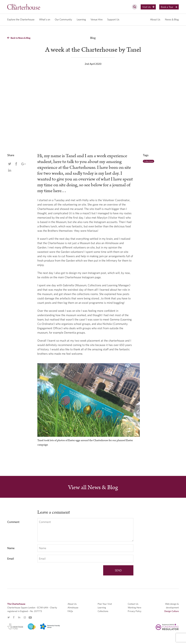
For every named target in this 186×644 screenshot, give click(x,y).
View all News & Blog (93, 488)
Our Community (63, 19)
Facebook (16, 164)
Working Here (134, 607)
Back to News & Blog (19, 38)
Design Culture (172, 611)
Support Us (113, 19)
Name (11, 548)
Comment (13, 522)
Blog (93, 38)
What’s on (45, 19)
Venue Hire (97, 19)
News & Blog (172, 19)
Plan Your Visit (105, 604)
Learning (81, 19)
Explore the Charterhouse (21, 19)
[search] (135, 8)
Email (11, 558)
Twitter (10, 164)
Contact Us (133, 604)
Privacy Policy (135, 611)
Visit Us (148, 7)
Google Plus (23, 164)
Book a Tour (169, 7)
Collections (149, 161)
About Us (155, 19)
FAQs (70, 611)
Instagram (25, 618)
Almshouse (73, 607)
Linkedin (10, 170)
